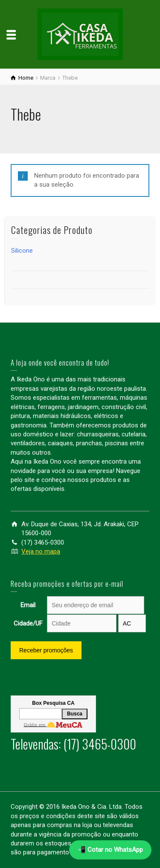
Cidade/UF (28, 623)
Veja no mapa (41, 551)
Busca (75, 714)
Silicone (22, 251)
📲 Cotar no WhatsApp (110, 850)
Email (28, 605)
